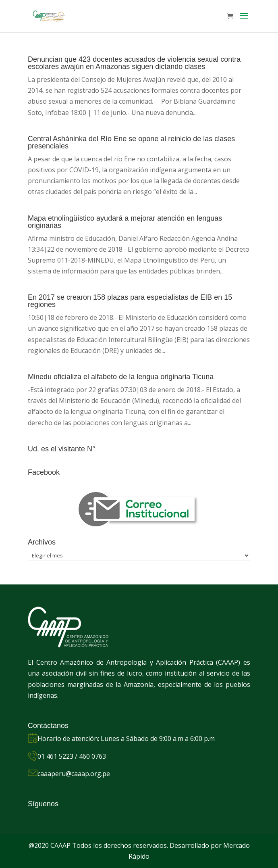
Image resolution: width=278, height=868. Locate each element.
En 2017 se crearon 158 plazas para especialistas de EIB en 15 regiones (130, 301)
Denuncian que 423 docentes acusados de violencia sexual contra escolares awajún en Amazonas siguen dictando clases (134, 63)
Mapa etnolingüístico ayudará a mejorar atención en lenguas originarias (125, 222)
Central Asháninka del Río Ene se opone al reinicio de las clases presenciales (131, 142)
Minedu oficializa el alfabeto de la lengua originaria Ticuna (121, 377)
